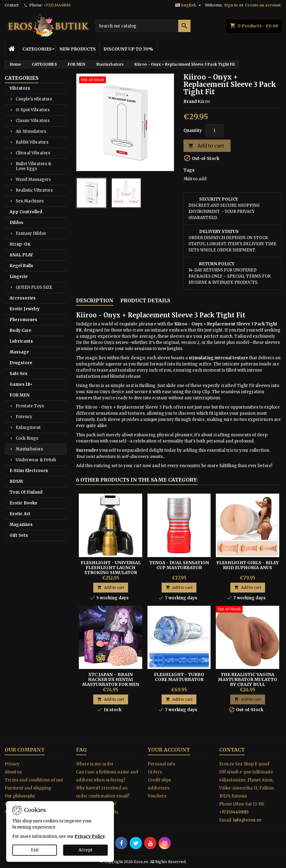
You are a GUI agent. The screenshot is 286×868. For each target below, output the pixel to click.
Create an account (263, 5)
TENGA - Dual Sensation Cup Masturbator (179, 565)
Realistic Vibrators (34, 190)
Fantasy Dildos (31, 233)
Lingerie (19, 277)
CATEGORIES (37, 49)
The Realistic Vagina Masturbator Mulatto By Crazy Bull (248, 679)
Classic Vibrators (33, 121)
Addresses (159, 788)
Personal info (161, 764)
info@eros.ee (247, 820)
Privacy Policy (90, 836)
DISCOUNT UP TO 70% (128, 49)
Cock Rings (27, 438)
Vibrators (20, 88)
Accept (85, 850)
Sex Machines (30, 201)
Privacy (12, 764)
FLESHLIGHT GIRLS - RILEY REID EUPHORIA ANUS (248, 565)
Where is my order (95, 764)
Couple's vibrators (34, 99)
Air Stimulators (31, 131)
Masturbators (29, 449)
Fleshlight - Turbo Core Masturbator (179, 677)
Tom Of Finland (26, 492)
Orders (155, 772)
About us (13, 772)
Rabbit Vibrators (32, 142)
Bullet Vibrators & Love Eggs (33, 166)
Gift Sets (19, 535)
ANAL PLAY (21, 255)
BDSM (16, 481)
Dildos (16, 223)
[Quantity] (214, 130)
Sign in (231, 5)
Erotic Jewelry (25, 309)
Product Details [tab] (145, 300)
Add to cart (206, 146)
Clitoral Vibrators (33, 153)
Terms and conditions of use (34, 780)
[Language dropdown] (189, 5)
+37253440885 (57, 5)
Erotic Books (23, 503)
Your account (169, 750)
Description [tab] (95, 300)
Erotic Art (20, 514)
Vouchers (157, 796)
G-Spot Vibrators (33, 110)
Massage (19, 352)
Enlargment (28, 428)
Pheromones (23, 320)
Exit (35, 850)
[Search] (143, 26)
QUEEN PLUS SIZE (34, 287)
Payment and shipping (28, 788)
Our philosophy (20, 796)
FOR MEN (20, 395)
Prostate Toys (30, 406)
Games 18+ (21, 384)
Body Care (20, 330)
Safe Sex (18, 374)
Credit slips (159, 780)
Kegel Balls (21, 266)
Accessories (23, 298)
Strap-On (20, 244)
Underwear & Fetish (36, 460)
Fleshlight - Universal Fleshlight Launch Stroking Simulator (111, 568)
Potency (24, 417)
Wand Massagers (33, 179)
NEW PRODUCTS (78, 49)
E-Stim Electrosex (29, 471)
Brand (190, 102)
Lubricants (21, 341)
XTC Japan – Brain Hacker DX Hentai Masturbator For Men (111, 679)
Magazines (21, 525)
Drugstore (21, 363)
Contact (12, 5)
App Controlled (26, 212)
